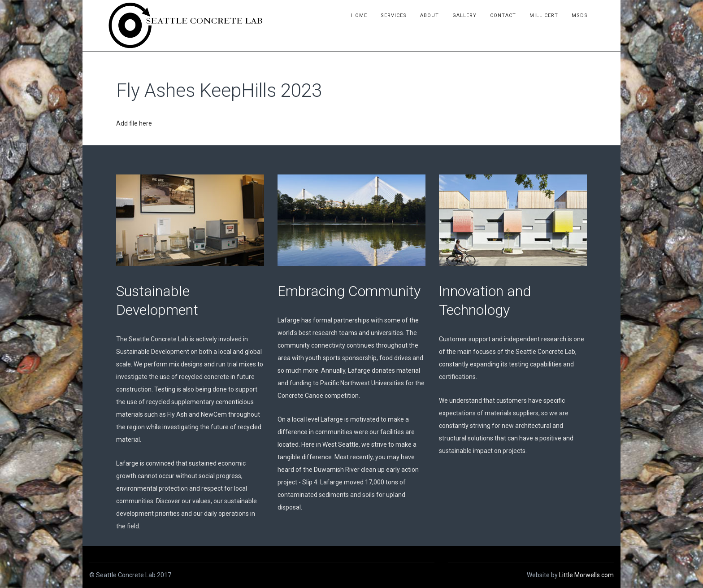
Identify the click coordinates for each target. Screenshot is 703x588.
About (442, 15)
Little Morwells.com (586, 575)
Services (406, 15)
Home (372, 15)
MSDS (592, 15)
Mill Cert (556, 15)
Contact (516, 15)
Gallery (477, 15)
